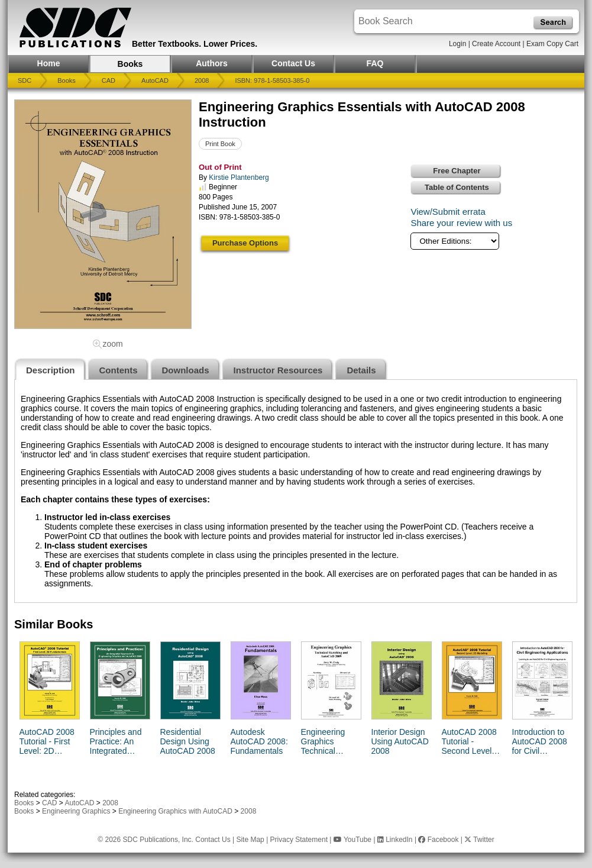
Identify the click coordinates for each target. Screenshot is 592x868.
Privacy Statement (299, 840)
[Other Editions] (455, 241)
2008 (202, 80)
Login (457, 44)
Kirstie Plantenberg (239, 178)
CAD (109, 80)
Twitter (479, 840)
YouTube (352, 840)
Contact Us (293, 63)
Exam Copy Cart (552, 44)
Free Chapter (457, 171)
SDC (25, 80)
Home (49, 63)
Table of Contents (457, 187)
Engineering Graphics (76, 811)
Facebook (438, 840)
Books (130, 64)
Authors (212, 63)
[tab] (51, 369)
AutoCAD (155, 80)
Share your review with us (461, 223)
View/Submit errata (448, 212)
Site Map (250, 840)
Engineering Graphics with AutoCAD (175, 811)
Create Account (496, 44)
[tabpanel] (295, 491)
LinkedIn (395, 840)
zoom (112, 344)
